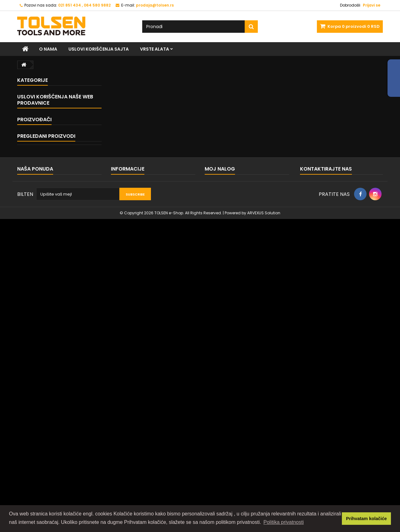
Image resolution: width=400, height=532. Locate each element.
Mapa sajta (29, 462)
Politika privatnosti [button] (284, 522)
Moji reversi (216, 470)
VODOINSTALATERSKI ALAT (54, 179)
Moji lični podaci (221, 486)
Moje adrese (218, 478)
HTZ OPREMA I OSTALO (50, 233)
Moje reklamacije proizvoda (233, 462)
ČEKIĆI (34, 135)
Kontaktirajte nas (34, 453)
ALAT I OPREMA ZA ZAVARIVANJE (60, 244)
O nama (48, 49)
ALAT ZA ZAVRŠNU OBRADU (55, 168)
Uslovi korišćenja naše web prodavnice (55, 285)
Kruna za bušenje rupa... (66, 395)
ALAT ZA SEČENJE (45, 146)
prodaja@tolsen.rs (338, 475)
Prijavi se (372, 5)
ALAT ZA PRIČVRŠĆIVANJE (53, 124)
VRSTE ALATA (155, 49)
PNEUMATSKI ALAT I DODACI (55, 266)
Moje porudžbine (222, 453)
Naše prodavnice (44, 334)
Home (32, 300)
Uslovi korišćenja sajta (99, 49)
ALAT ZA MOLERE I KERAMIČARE (58, 222)
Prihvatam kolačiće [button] (366, 519)
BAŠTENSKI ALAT (44, 157)
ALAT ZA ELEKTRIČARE (49, 200)
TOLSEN (33, 362)
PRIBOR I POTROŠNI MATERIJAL (57, 255)
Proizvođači (34, 351)
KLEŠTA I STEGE (42, 102)
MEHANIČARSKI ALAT (48, 113)
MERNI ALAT (39, 189)
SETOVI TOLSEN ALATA (49, 211)
